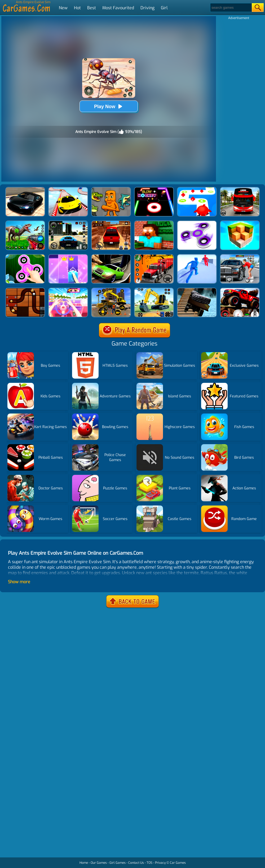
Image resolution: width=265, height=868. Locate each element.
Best (92, 8)
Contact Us (136, 863)
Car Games (178, 863)
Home (84, 863)
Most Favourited (118, 8)
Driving (147, 8)
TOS (149, 863)
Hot (77, 8)
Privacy (160, 863)
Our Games (99, 863)
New (63, 8)
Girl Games (118, 863)
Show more (19, 582)
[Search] (231, 8)
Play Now (109, 106)
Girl (164, 8)
